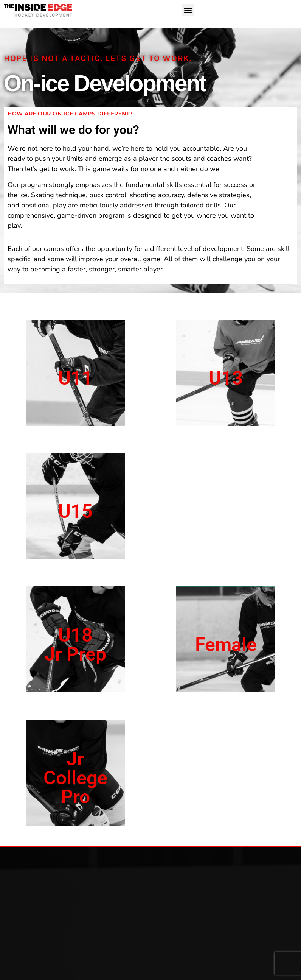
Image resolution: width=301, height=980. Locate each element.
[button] (188, 10)
